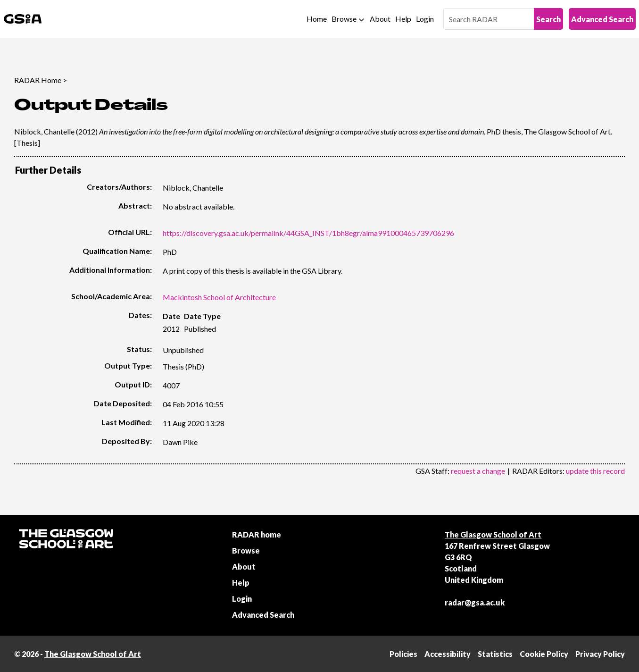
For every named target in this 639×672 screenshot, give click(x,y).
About (380, 19)
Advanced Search (602, 19)
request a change (478, 471)
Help (403, 19)
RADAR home (257, 534)
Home (317, 19)
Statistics (495, 654)
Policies (403, 654)
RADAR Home (38, 80)
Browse (344, 19)
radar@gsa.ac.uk (475, 602)
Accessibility (448, 654)
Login (425, 19)
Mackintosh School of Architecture (219, 297)
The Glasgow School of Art (493, 534)
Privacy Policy (600, 654)
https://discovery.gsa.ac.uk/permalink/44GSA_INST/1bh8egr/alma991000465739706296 (308, 233)
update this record (595, 471)
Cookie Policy (544, 654)
